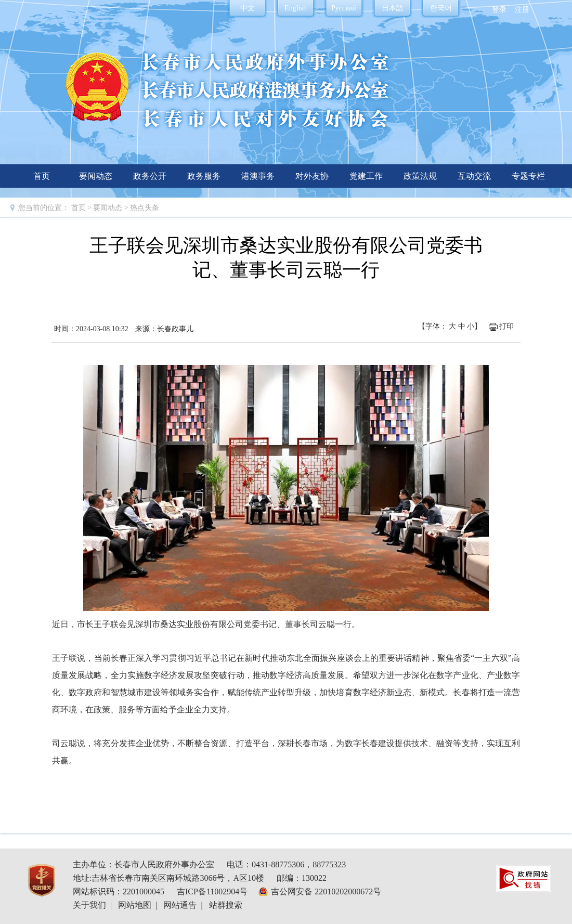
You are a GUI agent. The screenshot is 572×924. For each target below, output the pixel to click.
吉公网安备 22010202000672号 (326, 892)
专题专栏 (528, 176)
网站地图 (135, 905)
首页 (42, 176)
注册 (522, 10)
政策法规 (420, 176)
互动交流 (474, 176)
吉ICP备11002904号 (212, 892)
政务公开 (150, 176)
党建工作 (366, 176)
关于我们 (89, 905)
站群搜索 (226, 905)
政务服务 (204, 176)
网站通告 (180, 905)
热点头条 (145, 208)
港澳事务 (258, 176)
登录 (499, 10)
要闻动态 (96, 176)
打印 (506, 326)
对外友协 (312, 176)
